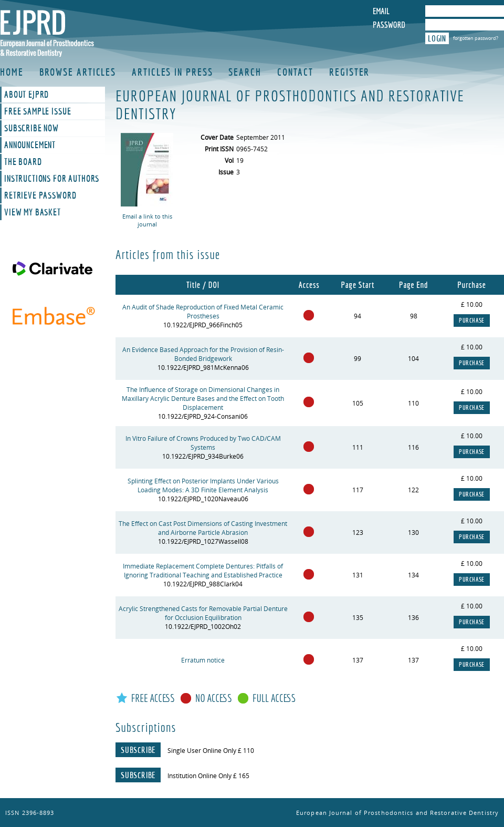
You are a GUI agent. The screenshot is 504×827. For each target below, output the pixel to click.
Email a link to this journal (147, 220)
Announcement (30, 145)
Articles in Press (172, 72)
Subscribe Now (31, 128)
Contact (295, 72)
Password (389, 25)
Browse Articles (78, 72)
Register (349, 72)
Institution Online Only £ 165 (208, 776)
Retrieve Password (40, 195)
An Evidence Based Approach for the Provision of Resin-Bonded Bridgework (203, 354)
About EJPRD (27, 95)
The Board (23, 162)
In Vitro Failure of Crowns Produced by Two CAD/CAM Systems (203, 443)
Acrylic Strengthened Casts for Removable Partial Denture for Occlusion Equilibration (203, 613)
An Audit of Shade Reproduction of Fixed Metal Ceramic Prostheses (203, 312)
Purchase (472, 321)
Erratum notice (203, 660)
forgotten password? (476, 38)
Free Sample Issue (38, 111)
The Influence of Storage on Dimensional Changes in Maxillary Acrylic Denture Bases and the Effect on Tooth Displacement (203, 399)
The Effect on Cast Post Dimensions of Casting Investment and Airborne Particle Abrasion (203, 528)
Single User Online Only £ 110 (211, 751)
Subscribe (138, 750)
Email (381, 11)
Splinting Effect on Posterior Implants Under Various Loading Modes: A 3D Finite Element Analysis (203, 485)
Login (437, 38)
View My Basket (33, 212)
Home (12, 72)
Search (245, 72)
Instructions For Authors (52, 179)
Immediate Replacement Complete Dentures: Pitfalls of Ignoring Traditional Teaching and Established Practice (203, 571)
